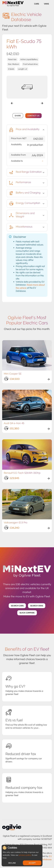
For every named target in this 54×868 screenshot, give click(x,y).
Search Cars (17, 606)
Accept (32, 863)
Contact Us (33, 116)
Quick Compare (27, 613)
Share (18, 116)
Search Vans (37, 606)
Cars (37, 4)
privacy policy (25, 855)
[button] (27, 130)
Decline (12, 863)
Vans (46, 4)
